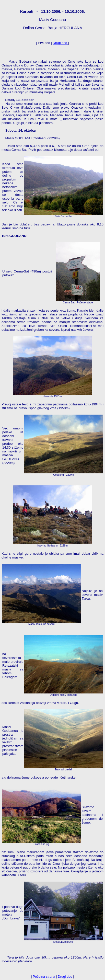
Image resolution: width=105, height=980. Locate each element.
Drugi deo (60, 43)
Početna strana (44, 977)
